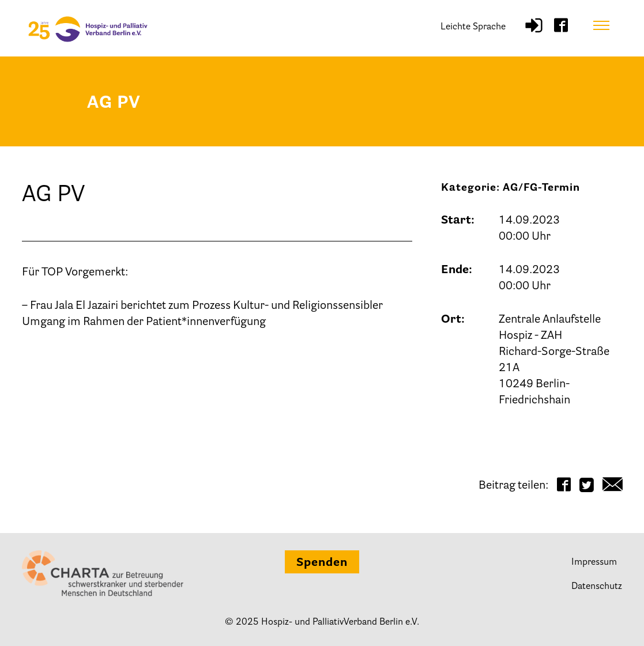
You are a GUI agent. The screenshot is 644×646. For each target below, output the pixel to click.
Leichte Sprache (473, 27)
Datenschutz (597, 587)
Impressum (594, 562)
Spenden (322, 563)
